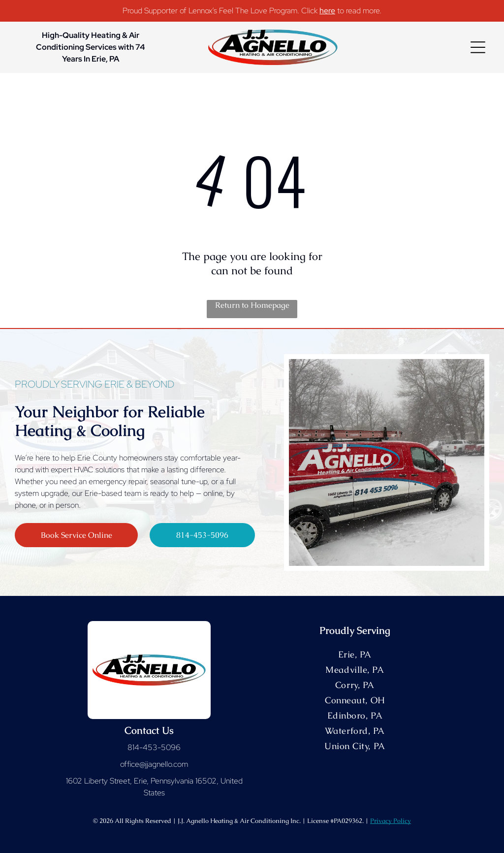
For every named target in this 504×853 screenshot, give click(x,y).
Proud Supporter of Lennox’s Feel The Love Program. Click (220, 11)
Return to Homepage (252, 305)
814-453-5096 (154, 747)
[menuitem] (355, 656)
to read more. (359, 11)
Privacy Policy (391, 821)
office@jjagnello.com (154, 764)
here (327, 11)
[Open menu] (478, 47)
